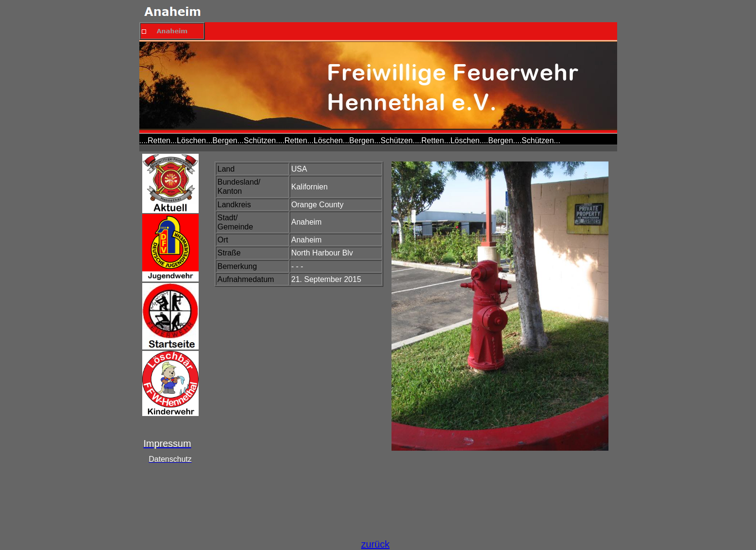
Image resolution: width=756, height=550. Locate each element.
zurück (375, 544)
